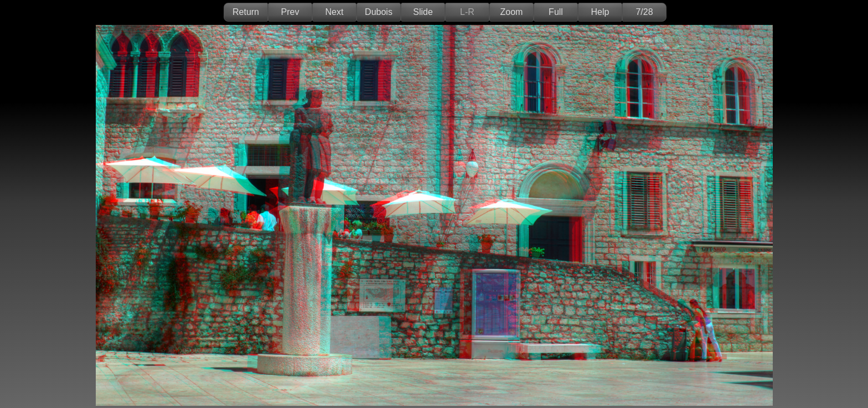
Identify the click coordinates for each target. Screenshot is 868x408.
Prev (290, 12)
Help (600, 12)
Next (335, 12)
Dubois (379, 12)
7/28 (644, 12)
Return (246, 12)
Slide (423, 12)
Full (556, 12)
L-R (467, 12)
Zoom (512, 12)
